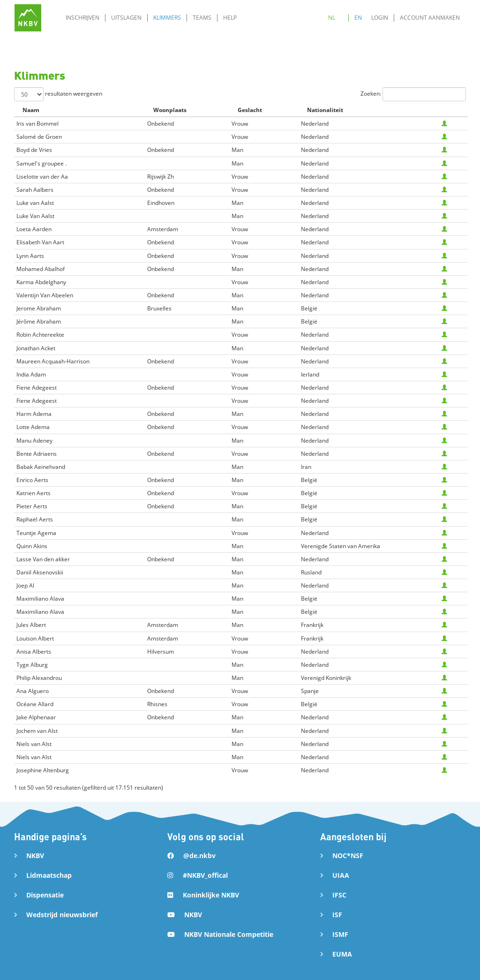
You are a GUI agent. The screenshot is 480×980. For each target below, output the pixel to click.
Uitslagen (126, 18)
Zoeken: (413, 94)
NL (332, 18)
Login (380, 18)
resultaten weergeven (58, 94)
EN (358, 18)
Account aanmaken (430, 18)
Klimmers (167, 18)
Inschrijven (82, 18)
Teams (202, 18)
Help (230, 18)
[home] (28, 18)
